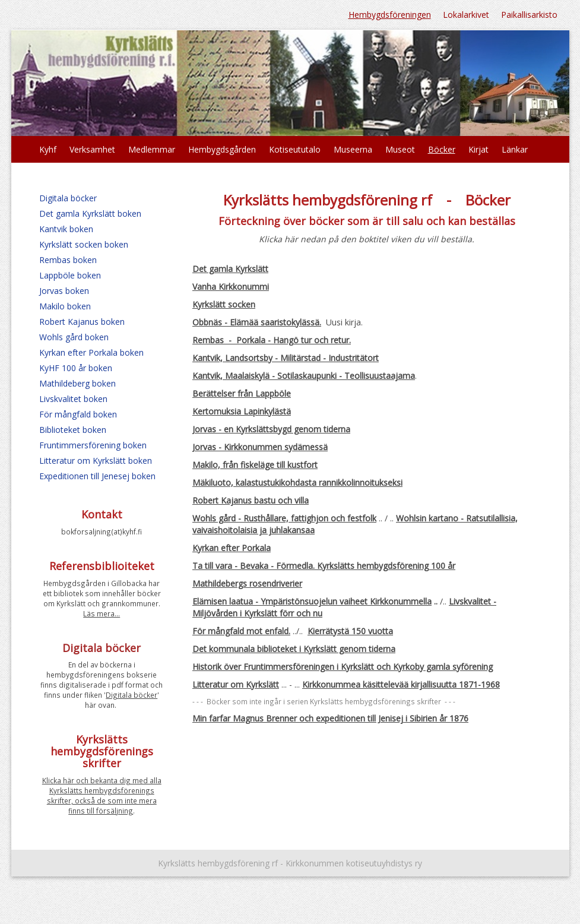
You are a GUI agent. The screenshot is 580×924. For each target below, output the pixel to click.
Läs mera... (102, 613)
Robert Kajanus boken (82, 322)
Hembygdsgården (222, 149)
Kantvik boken (66, 229)
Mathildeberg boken (77, 383)
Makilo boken (65, 306)
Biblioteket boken (73, 430)
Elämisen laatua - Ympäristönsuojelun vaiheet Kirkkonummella (312, 601)
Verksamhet (92, 149)
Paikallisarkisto (529, 15)
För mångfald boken (78, 414)
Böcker (442, 149)
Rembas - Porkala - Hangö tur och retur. (272, 340)
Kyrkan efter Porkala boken (91, 352)
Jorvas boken (64, 291)
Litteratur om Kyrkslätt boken (96, 461)
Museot (400, 149)
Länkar (515, 149)
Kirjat (478, 149)
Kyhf (48, 149)
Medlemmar (152, 149)
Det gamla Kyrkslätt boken (90, 213)
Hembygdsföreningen (390, 15)
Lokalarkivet (466, 15)
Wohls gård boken (74, 337)
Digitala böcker (68, 198)
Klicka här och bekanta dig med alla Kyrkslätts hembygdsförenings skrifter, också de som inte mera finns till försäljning (102, 795)
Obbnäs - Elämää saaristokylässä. (257, 322)
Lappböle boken (70, 275)
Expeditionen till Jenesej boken (97, 476)
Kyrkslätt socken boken (84, 244)
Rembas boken (68, 260)
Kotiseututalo (295, 149)
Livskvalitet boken (73, 399)
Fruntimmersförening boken (93, 445)
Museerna (353, 149)
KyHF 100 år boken (76, 368)
